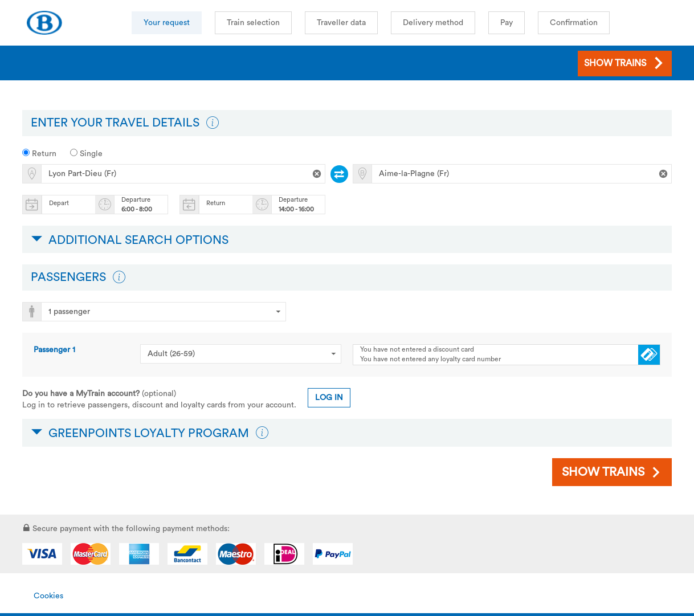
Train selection (253, 23)
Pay (507, 23)
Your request (167, 23)
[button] (213, 123)
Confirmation (574, 23)
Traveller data (341, 23)
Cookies (48, 596)
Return (39, 153)
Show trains (603, 472)
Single (86, 153)
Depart (59, 203)
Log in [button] (329, 398)
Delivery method (433, 23)
